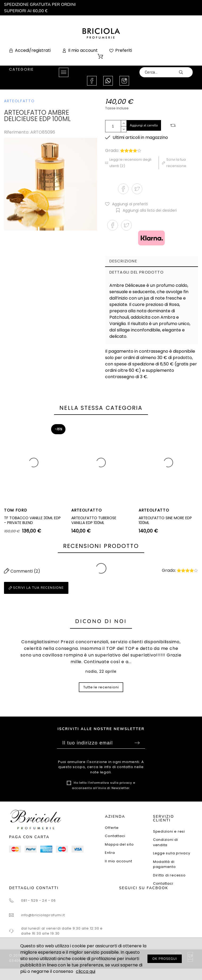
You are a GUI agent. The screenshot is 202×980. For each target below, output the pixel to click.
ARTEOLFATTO (19, 101)
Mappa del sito (119, 844)
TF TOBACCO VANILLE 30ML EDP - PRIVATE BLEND (32, 520)
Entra (110, 853)
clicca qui (86, 971)
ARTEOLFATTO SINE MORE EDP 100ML (165, 520)
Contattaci (115, 836)
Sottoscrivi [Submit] (137, 743)
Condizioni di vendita (166, 842)
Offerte (112, 828)
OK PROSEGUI (165, 959)
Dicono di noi (101, 621)
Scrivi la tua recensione (36, 588)
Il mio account (118, 861)
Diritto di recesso (169, 875)
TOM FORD (16, 510)
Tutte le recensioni (101, 687)
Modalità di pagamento (164, 864)
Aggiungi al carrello (144, 125)
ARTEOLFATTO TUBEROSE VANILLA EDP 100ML (94, 520)
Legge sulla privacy (172, 853)
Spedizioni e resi (169, 831)
